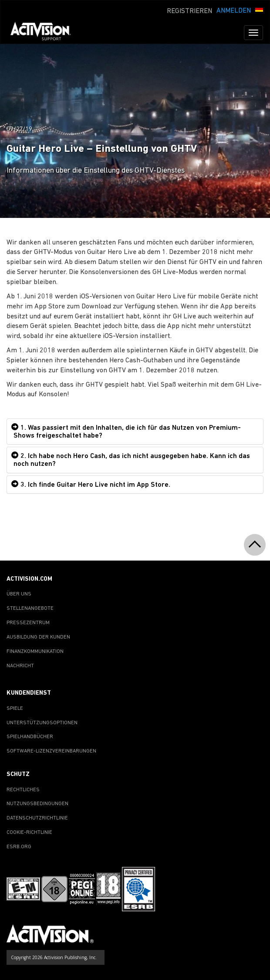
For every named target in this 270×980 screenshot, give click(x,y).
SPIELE (15, 709)
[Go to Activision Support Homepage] (45, 33)
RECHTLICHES (23, 790)
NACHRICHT (20, 666)
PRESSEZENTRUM (28, 623)
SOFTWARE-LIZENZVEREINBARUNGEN (51, 751)
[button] (259, 10)
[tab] (135, 431)
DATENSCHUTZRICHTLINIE (37, 818)
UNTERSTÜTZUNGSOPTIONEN (42, 723)
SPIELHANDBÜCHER (30, 737)
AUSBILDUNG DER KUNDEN (38, 637)
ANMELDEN (234, 11)
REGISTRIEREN (189, 11)
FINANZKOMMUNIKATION (35, 652)
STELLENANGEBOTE (30, 609)
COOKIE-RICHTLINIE (29, 833)
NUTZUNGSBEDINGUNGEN (37, 804)
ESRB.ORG (19, 847)
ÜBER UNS (19, 594)
